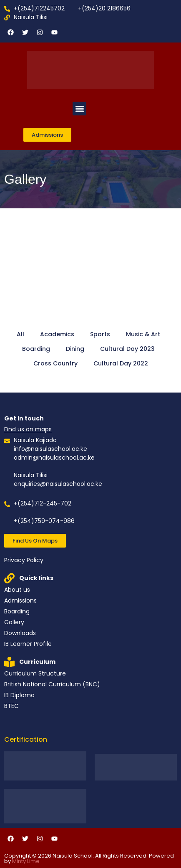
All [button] (20, 334)
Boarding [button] (36, 349)
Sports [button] (100, 334)
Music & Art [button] (143, 334)
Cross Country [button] (55, 363)
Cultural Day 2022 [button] (121, 363)
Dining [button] (75, 349)
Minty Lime (26, 861)
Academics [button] (57, 334)
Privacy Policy (24, 560)
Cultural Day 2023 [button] (127, 349)
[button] (79, 109)
